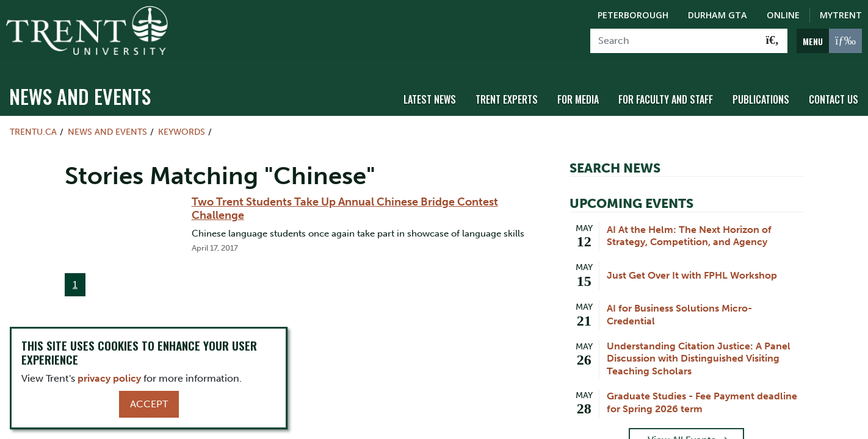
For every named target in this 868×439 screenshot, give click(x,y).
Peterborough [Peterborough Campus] (633, 15)
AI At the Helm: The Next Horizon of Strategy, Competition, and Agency (689, 229)
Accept (149, 404)
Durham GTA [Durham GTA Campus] (718, 15)
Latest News (430, 93)
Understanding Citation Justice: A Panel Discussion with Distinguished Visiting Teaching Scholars (699, 352)
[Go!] (772, 41)
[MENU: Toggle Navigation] (829, 41)
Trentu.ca (33, 126)
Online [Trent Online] (783, 15)
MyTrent (841, 15)
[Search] (674, 41)
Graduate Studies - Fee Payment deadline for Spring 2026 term (702, 396)
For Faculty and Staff (666, 93)
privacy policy (109, 378)
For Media (578, 93)
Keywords (182, 126)
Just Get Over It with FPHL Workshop (692, 269)
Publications (761, 93)
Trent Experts (507, 93)
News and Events (80, 90)
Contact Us (834, 93)
